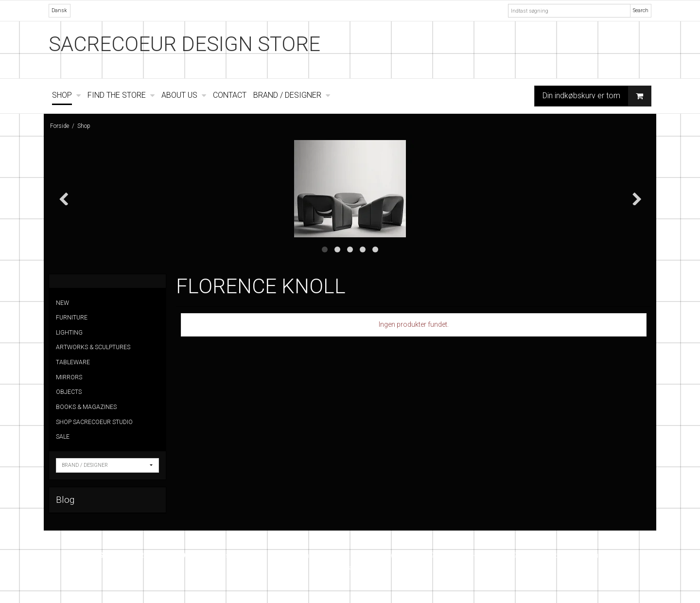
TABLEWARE (73, 362)
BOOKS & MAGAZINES (86, 407)
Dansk (59, 10)
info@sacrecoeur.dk (578, 555)
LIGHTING (69, 333)
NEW (62, 303)
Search (641, 10)
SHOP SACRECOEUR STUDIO (94, 422)
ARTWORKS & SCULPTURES (93, 347)
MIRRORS (69, 377)
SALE (63, 437)
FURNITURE (72, 318)
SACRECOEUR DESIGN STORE (184, 44)
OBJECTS (69, 392)
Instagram (350, 568)
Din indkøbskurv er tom (597, 96)
